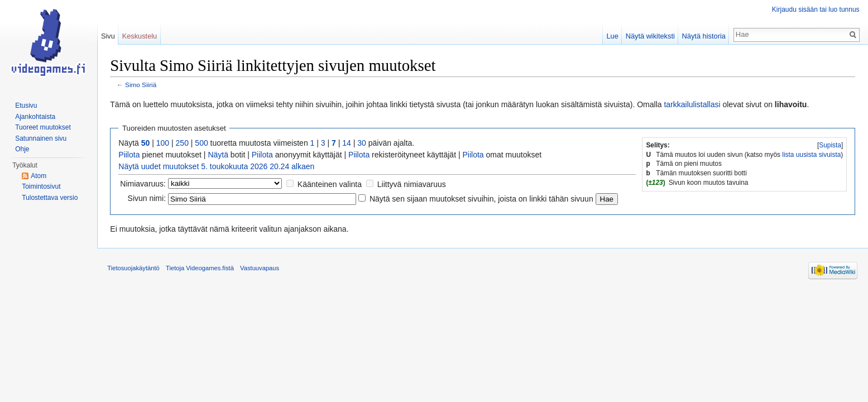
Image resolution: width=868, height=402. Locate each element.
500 (203, 143)
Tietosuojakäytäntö (136, 270)
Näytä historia (703, 36)
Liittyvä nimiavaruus (413, 184)
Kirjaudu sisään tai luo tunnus (815, 9)
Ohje (22, 149)
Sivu (109, 36)
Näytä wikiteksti (649, 36)
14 (349, 143)
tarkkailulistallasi (694, 104)
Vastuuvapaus (262, 270)
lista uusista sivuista (811, 155)
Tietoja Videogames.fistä (202, 270)
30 (364, 143)
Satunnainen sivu (41, 138)
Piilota (131, 155)
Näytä (220, 155)
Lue (612, 36)
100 (164, 143)
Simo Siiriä (143, 85)
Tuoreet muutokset (43, 127)
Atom (39, 176)
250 (184, 143)
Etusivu (26, 106)
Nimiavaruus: (145, 184)
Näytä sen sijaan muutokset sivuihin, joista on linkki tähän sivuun (484, 199)
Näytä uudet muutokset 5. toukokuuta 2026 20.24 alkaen (219, 167)
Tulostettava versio (50, 198)
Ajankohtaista (35, 117)
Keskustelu (141, 36)
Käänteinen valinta (331, 184)
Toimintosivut (41, 186)
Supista (829, 146)
